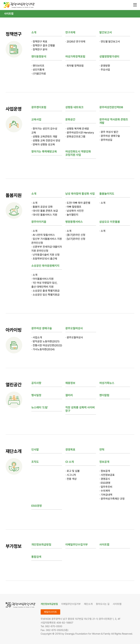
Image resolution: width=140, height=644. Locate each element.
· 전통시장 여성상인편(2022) (47, 345)
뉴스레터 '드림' (40, 407)
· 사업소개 (37, 337)
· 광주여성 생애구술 (110, 136)
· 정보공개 (105, 471)
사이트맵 (9, 14)
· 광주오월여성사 (74, 337)
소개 (34, 32)
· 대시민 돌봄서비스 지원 (44, 215)
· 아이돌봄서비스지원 (42, 279)
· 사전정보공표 (107, 475)
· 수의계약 (105, 491)
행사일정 (36, 395)
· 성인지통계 (38, 70)
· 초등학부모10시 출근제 (44, 259)
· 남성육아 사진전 (74, 211)
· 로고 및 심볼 (72, 471)
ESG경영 (37, 506)
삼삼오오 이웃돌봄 (110, 222)
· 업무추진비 (106, 487)
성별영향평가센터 (109, 57)
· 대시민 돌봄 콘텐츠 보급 (45, 211)
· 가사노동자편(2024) (43, 349)
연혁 (102, 450)
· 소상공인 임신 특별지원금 (45, 295)
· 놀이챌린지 (72, 215)
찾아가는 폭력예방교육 (44, 152)
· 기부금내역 (106, 495)
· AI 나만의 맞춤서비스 (43, 235)
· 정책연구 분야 (39, 49)
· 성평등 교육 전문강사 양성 (46, 141)
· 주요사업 (105, 70)
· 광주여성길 (106, 140)
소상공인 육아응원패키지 (45, 266)
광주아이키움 (39, 222)
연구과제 (70, 32)
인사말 (35, 450)
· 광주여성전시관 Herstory (80, 133)
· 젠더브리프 (38, 66)
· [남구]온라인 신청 (75, 239)
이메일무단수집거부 (77, 545)
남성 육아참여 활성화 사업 (80, 194)
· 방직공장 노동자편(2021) (45, 341)
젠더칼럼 (104, 395)
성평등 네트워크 (74, 107)
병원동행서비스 (74, 222)
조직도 (35, 462)
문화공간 (70, 119)
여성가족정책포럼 (75, 57)
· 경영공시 (105, 479)
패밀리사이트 (50, 612)
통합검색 (36, 557)
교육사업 (36, 119)
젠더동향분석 (39, 57)
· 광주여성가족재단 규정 (112, 499)
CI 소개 (70, 462)
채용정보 (70, 383)
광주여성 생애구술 (42, 328)
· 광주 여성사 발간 (109, 132)
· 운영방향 (105, 66)
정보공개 (104, 462)
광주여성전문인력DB (111, 107)
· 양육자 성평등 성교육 (43, 144)
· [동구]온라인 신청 (75, 235)
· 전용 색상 (71, 479)
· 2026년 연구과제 (75, 42)
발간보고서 (106, 32)
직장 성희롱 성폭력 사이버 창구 (80, 409)
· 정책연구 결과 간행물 (43, 46)
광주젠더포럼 (39, 107)
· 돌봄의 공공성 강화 (42, 207)
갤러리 (69, 395)
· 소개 (34, 203)
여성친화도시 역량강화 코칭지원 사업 (78, 153)
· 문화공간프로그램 (75, 137)
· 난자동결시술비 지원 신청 (45, 255)
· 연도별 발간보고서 (110, 42)
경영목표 (70, 450)
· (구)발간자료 (39, 74)
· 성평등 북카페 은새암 (77, 129)
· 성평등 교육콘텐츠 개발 (44, 137)
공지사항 (36, 383)
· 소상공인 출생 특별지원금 (45, 291)
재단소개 (88, 604)
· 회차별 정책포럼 (74, 66)
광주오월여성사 (74, 328)
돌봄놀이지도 (107, 194)
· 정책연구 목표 (39, 42)
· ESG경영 (105, 483)
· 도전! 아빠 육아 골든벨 (78, 203)
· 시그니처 (71, 475)
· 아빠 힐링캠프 (73, 207)
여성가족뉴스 (107, 383)
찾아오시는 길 (103, 604)
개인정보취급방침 (41, 545)
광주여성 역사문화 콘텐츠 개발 (114, 121)
